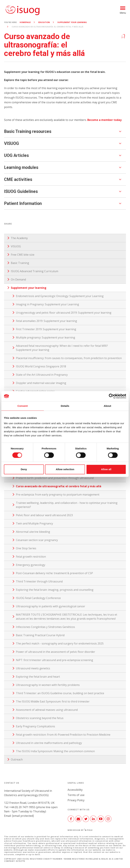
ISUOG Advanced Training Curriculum (35, 271)
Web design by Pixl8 (80, 830)
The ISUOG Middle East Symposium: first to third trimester (53, 701)
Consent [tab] (23, 406)
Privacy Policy (76, 800)
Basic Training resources (28, 131)
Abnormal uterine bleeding (33, 532)
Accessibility (75, 790)
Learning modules (21, 167)
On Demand (18, 279)
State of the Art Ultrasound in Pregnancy (42, 375)
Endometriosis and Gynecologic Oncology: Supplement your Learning (60, 296)
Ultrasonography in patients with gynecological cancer (51, 606)
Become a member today (104, 120)
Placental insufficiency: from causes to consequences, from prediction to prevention (69, 358)
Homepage (25, 22)
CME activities (18, 179)
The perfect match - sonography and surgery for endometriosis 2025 (60, 643)
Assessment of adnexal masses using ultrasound (47, 710)
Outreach (17, 759)
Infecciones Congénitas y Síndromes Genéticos (45, 627)
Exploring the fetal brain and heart (38, 677)
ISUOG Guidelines (21, 191)
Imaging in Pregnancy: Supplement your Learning (47, 304)
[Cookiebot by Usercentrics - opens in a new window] (111, 396)
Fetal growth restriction (31, 557)
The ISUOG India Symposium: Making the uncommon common (55, 751)
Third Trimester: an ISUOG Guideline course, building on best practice (60, 693)
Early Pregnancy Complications (35, 726)
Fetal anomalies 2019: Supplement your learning (46, 321)
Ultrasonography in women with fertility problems (48, 685)
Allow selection (65, 469)
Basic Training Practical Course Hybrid (40, 635)
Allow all (106, 469)
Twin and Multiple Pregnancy (34, 523)
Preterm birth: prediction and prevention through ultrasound (55, 478)
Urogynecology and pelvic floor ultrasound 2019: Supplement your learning (64, 313)
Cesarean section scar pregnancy (37, 540)
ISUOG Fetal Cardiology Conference (38, 598)
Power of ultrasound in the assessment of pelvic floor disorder (56, 652)
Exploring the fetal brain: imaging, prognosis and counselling (55, 590)
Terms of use (76, 795)
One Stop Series (26, 548)
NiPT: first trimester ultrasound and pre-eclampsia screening (55, 660)
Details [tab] (65, 406)
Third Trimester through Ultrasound (39, 581)
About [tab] (107, 406)
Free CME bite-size (23, 255)
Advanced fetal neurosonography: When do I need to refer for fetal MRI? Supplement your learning (62, 348)
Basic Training (20, 263)
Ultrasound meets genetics (33, 668)
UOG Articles (16, 155)
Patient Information (23, 203)
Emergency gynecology (31, 565)
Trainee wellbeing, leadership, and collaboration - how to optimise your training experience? (67, 505)
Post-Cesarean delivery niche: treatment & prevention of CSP (54, 573)
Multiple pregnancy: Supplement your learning (46, 337)
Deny (24, 469)
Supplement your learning (72, 22)
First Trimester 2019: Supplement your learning (46, 329)
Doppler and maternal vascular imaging (41, 383)
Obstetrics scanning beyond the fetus (40, 718)
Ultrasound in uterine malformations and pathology (49, 743)
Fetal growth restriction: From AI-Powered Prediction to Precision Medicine (63, 735)
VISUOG (12, 143)
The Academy (19, 238)
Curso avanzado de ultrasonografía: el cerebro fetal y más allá (59, 486)
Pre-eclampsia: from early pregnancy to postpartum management (58, 495)
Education (44, 22)
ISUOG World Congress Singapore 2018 (41, 366)
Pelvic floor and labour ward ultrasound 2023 (44, 515)
